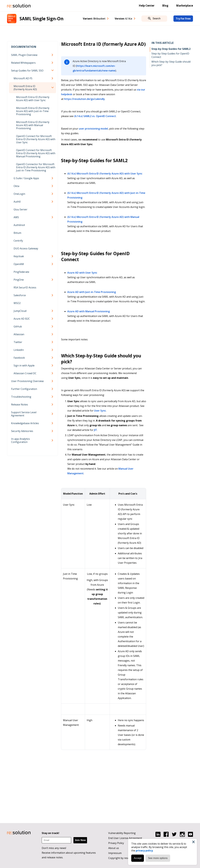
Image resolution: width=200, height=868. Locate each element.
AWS (16, 217)
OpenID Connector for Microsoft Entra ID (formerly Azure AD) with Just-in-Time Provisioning (36, 167)
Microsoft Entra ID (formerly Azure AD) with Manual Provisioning (33, 125)
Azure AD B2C (22, 319)
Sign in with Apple (24, 365)
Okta (16, 186)
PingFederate (21, 272)
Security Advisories (22, 431)
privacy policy (144, 851)
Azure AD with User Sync (82, 273)
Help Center (147, 6)
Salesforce (20, 295)
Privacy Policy (116, 843)
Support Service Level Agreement (24, 414)
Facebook (19, 358)
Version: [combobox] (123, 19)
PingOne (19, 280)
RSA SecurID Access (25, 287)
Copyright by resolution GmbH (126, 858)
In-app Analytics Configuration (20, 440)
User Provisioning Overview (27, 381)
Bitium (17, 233)
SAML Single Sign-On (41, 19)
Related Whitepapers (23, 63)
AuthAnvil (19, 225)
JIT (96, 430)
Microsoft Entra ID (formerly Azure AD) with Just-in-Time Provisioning (33, 111)
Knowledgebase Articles (25, 423)
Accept (138, 858)
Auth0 (17, 202)
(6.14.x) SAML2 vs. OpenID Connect (95, 116)
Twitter (18, 342)
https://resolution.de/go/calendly (84, 99)
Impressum (115, 853)
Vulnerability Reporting (122, 833)
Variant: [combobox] (94, 19)
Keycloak (19, 256)
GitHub (18, 326)
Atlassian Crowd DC (25, 373)
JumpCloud (20, 311)
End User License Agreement (125, 838)
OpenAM (19, 264)
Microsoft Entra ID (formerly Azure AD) (25, 88)
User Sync (100, 411)
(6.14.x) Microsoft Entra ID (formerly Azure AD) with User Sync (105, 174)
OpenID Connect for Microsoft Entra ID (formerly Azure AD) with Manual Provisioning (36, 153)
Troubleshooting (21, 397)
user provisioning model (93, 129)
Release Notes (20, 405)
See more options (158, 858)
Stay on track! (50, 833)
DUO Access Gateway (26, 248)
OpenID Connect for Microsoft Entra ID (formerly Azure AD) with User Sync (36, 139)
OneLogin (19, 194)
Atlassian (19, 334)
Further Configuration (24, 389)
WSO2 (17, 303)
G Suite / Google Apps (26, 178)
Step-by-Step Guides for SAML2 (171, 49)
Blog (165, 6)
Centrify (18, 241)
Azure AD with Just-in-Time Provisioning (92, 292)
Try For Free (183, 19)
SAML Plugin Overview (24, 55)
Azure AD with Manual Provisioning (89, 311)
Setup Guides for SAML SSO (27, 71)
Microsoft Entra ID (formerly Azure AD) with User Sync (33, 99)
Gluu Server (20, 209)
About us (114, 848)
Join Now (80, 840)
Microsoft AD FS (23, 78)
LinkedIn (19, 350)
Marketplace (185, 6)
